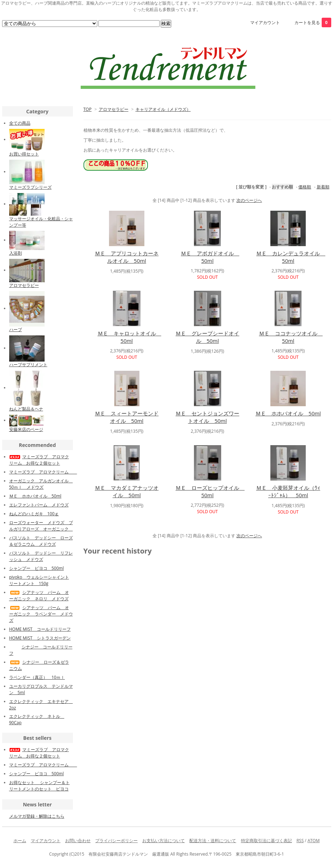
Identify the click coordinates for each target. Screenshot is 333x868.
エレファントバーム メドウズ (39, 505)
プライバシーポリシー (116, 841)
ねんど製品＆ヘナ (26, 409)
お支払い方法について (163, 841)
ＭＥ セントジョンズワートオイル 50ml (207, 417)
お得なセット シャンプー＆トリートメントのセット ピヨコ (39, 786)
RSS (300, 841)
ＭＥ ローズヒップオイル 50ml (210, 491)
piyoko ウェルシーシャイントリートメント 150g (39, 580)
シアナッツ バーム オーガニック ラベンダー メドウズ (41, 614)
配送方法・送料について (213, 841)
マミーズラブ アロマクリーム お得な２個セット (39, 460)
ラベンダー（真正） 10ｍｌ (37, 677)
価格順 (305, 187)
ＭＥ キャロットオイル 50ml (130, 337)
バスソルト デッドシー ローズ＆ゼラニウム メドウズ (41, 541)
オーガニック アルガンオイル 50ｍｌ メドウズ (41, 484)
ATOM (314, 841)
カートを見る (313, 22)
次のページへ (249, 200)
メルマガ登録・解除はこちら (37, 816)
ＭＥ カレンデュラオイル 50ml (291, 257)
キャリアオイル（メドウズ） (163, 109)
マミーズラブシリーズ (30, 187)
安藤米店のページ (26, 429)
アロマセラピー (114, 109)
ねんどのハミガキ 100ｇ (34, 514)
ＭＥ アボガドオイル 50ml (210, 257)
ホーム (20, 841)
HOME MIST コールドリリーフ (40, 629)
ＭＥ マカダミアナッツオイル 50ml (127, 491)
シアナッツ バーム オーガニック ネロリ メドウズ (39, 595)
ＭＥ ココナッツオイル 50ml (291, 337)
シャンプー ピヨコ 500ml (37, 568)
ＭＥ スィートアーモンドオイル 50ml (127, 417)
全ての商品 (20, 123)
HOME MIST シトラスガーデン (40, 638)
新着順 (323, 187)
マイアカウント (265, 22)
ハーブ (16, 330)
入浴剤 (16, 253)
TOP (88, 109)
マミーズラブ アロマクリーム (43, 472)
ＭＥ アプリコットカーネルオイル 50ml (127, 257)
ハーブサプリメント (28, 365)
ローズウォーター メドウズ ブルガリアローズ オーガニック (41, 526)
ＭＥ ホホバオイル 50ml (288, 413)
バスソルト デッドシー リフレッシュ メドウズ (41, 556)
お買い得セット (24, 154)
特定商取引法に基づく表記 (266, 841)
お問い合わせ (78, 841)
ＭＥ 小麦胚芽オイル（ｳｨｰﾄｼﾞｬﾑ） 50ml (288, 491)
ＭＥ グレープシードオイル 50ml (207, 337)
